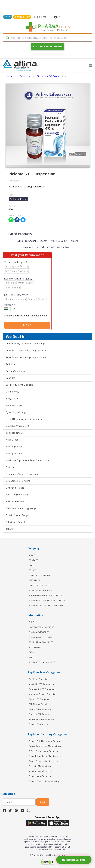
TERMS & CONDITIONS (39, 575)
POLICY (32, 570)
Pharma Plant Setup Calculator (46, 605)
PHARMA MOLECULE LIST (40, 637)
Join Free (40, 17)
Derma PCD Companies (40, 709)
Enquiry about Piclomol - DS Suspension (27, 316)
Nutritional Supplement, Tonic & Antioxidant (28, 460)
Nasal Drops (12, 440)
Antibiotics (11, 364)
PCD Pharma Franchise (39, 704)
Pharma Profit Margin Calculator (47, 600)
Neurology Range (14, 447)
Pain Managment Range (17, 495)
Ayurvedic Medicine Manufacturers (45, 746)
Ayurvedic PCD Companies (41, 719)
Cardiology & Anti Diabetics (20, 385)
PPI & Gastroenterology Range (21, 508)
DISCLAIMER (34, 580)
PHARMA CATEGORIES (39, 632)
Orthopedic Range (15, 488)
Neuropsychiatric (14, 453)
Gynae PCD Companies (40, 699)
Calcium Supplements (17, 371)
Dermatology (12, 392)
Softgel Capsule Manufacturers (43, 751)
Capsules (10, 378)
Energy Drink (12, 399)
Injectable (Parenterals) (17, 426)
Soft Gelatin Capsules (16, 522)
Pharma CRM (23, 17)
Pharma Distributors (38, 724)
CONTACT (33, 560)
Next (27, 325)
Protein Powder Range (17, 515)
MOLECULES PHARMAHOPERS (42, 662)
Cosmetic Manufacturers (40, 766)
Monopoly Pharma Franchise (42, 694)
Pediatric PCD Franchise (40, 714)
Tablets (10, 529)
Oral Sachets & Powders (18, 481)
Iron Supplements (15, 433)
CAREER (32, 565)
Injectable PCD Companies (41, 684)
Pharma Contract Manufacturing (44, 781)
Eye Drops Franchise (38, 679)
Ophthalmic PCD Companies (42, 689)
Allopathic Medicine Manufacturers (45, 756)
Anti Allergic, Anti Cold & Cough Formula (26, 350)
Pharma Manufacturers (40, 776)
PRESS (32, 657)
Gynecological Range (16, 412)
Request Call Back (74, 860)
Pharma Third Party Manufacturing (45, 741)
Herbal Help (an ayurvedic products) (24, 419)
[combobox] (47, 38)
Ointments (11, 467)
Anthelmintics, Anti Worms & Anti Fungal (26, 344)
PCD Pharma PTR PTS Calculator (46, 595)
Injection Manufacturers (40, 771)
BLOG (31, 622)
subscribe (43, 802)
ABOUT (32, 555)
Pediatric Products (15, 501)
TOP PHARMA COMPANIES (41, 642)
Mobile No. (10, 305)
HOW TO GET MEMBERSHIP (41, 627)
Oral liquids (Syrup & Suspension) (22, 474)
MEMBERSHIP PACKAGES (40, 590)
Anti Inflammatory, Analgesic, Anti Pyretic (26, 357)
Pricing (8, 17)
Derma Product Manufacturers (43, 761)
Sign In (57, 17)
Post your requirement (48, 46)
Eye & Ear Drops (14, 405)
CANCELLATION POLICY (40, 585)
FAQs (31, 652)
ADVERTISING (35, 647)
